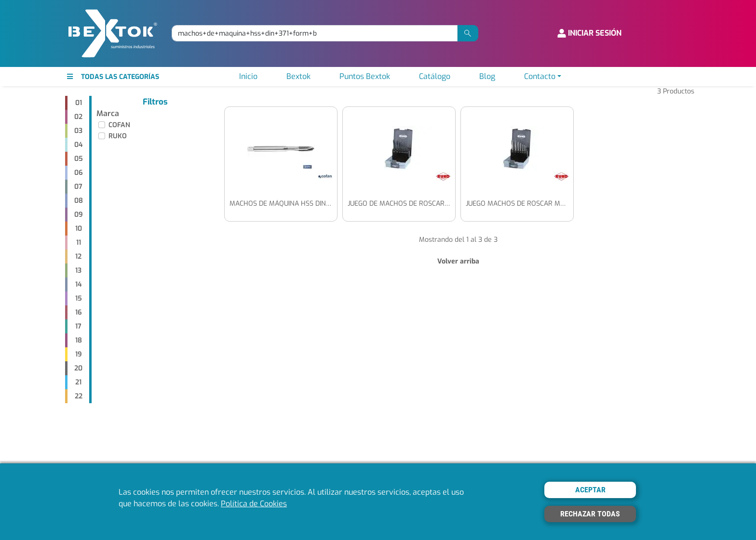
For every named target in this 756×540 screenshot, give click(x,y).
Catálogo (435, 76)
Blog (487, 76)
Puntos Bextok (365, 76)
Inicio (248, 76)
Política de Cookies (254, 504)
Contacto (540, 76)
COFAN (119, 125)
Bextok (298, 76)
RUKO (118, 136)
